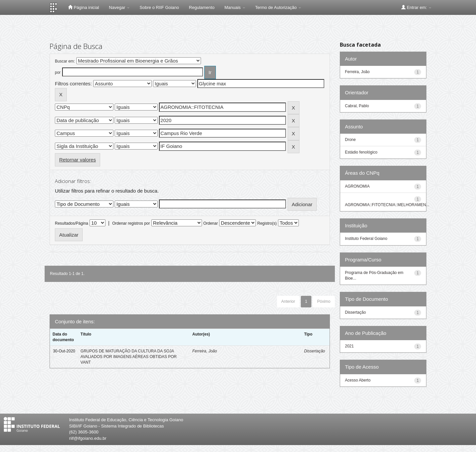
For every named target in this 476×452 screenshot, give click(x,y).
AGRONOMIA (357, 186)
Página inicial (83, 7)
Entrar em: (416, 7)
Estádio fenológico (361, 152)
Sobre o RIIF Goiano (159, 7)
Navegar (119, 7)
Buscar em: (65, 61)
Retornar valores (78, 160)
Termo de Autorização (278, 7)
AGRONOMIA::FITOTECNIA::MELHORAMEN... (387, 205)
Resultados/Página (72, 223)
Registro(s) (267, 223)
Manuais (235, 7)
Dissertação (315, 351)
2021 (350, 346)
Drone (351, 140)
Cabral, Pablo (357, 106)
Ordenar (211, 223)
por (58, 72)
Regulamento (202, 7)
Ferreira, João (205, 351)
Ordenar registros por (131, 223)
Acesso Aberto (358, 380)
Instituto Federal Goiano (366, 239)
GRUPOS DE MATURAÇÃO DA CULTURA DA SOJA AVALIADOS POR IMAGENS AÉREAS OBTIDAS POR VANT (129, 357)
